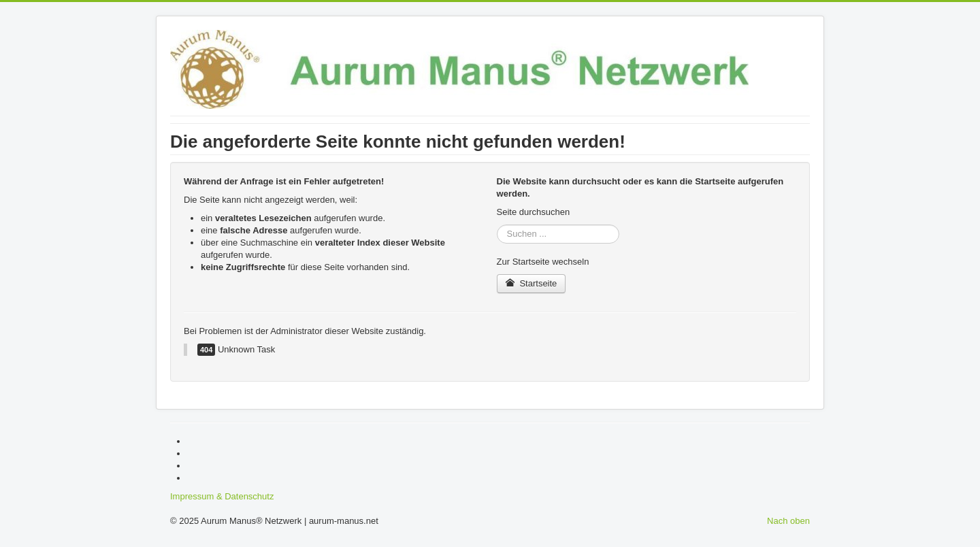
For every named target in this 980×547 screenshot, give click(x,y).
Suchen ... (497, 225)
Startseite (532, 283)
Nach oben (788, 521)
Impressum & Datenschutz (222, 496)
